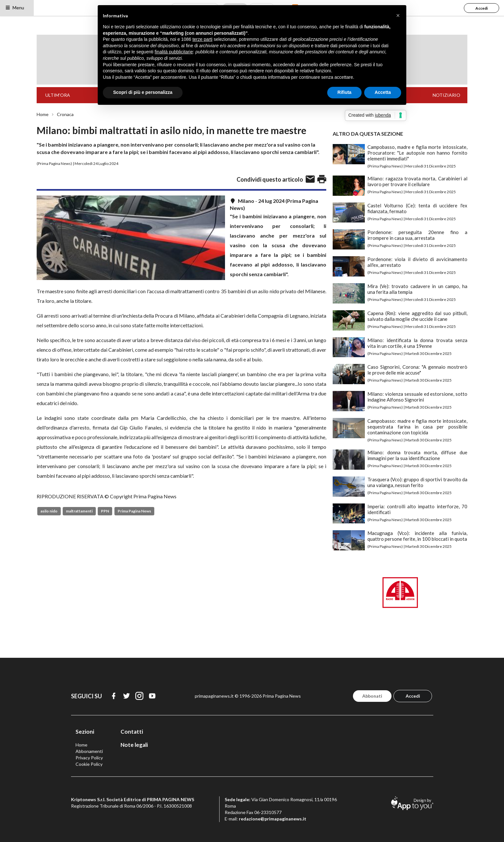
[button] (398, 15)
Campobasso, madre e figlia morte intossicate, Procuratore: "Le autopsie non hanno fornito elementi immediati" (417, 153)
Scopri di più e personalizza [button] (143, 92)
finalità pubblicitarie (174, 52)
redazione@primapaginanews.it (273, 819)
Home (43, 114)
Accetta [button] (383, 92)
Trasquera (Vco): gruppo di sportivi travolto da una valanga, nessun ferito (417, 482)
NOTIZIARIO (446, 95)
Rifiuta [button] (345, 92)
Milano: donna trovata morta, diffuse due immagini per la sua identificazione (417, 455)
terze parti (203, 39)
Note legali (134, 745)
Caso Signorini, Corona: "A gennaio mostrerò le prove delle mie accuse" (417, 370)
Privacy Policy (89, 758)
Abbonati (372, 696)
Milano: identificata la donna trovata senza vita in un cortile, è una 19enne (417, 343)
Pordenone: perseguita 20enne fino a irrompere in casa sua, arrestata (417, 235)
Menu (15, 8)
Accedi (482, 8)
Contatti (132, 732)
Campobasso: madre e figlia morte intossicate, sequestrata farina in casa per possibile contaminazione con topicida (417, 427)
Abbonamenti (89, 751)
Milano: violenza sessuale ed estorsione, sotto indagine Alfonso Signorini (417, 397)
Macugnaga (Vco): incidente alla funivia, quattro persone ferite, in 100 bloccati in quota (417, 536)
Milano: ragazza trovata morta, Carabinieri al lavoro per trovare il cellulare (417, 181)
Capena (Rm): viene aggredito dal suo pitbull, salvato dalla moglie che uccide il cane (417, 316)
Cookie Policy (89, 764)
